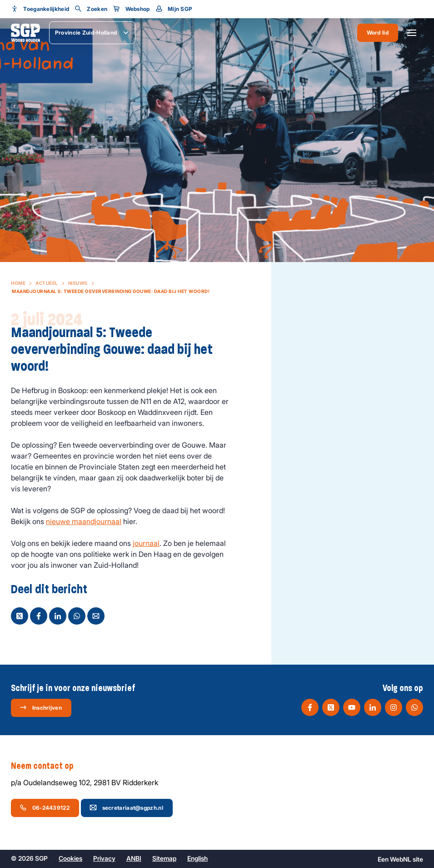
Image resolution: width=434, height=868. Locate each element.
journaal (146, 543)
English (197, 858)
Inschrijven (41, 707)
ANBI (134, 858)
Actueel (47, 283)
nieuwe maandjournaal (84, 521)
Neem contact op (47, 766)
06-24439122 (45, 807)
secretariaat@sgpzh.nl (126, 807)
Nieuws (78, 283)
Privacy (104, 858)
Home (18, 283)
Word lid (378, 33)
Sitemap (164, 858)
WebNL (401, 859)
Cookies (70, 858)
